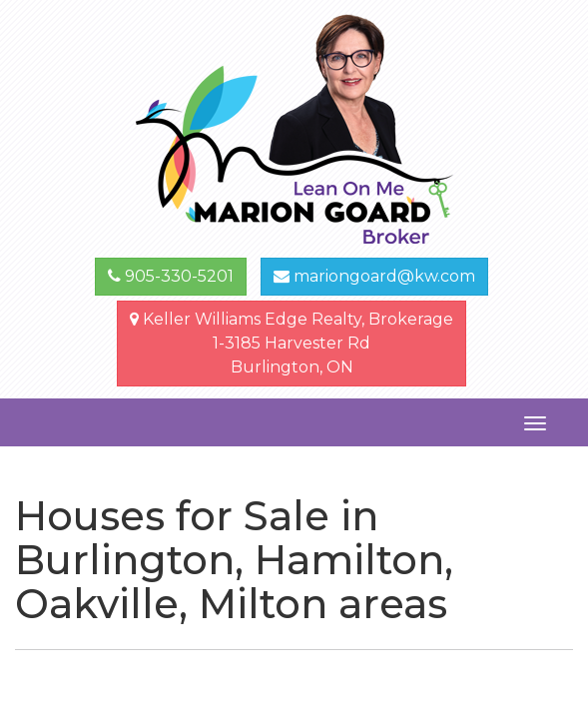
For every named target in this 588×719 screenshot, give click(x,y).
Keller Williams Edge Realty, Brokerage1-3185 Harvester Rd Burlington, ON (292, 343)
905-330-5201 (171, 276)
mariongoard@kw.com (374, 276)
